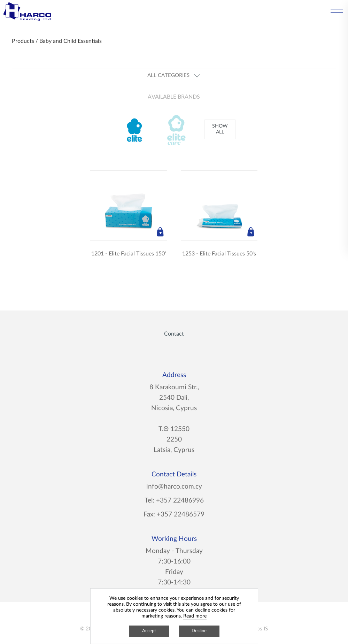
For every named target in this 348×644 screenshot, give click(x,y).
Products (23, 41)
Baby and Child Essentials (71, 41)
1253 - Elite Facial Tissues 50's (219, 254)
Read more (195, 616)
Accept (149, 631)
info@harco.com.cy (174, 487)
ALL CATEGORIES (174, 76)
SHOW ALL (220, 129)
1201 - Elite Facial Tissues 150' (129, 254)
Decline (199, 631)
